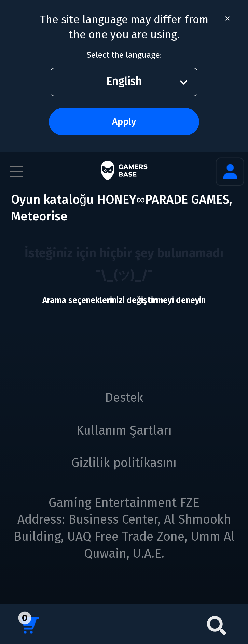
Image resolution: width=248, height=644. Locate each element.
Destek (124, 398)
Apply (124, 122)
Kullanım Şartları (124, 430)
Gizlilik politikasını (124, 463)
